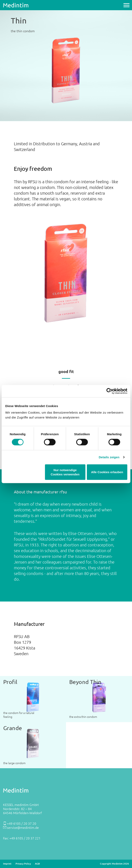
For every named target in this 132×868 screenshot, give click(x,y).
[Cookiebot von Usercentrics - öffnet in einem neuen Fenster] (109, 391)
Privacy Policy (23, 864)
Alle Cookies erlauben (107, 472)
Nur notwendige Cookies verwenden (65, 472)
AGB (37, 864)
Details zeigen (109, 457)
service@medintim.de (23, 827)
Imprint (7, 864)
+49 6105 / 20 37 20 (22, 823)
